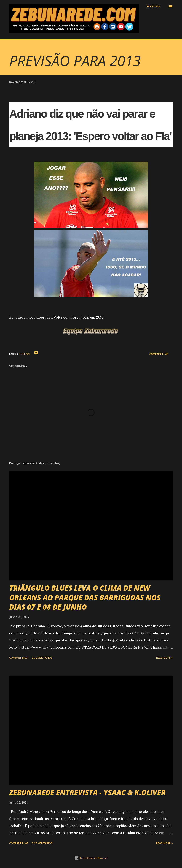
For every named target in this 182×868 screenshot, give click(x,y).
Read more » (164, 658)
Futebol (25, 354)
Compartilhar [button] (159, 354)
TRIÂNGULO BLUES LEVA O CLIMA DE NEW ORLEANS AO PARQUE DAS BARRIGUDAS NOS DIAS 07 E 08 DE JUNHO (85, 597)
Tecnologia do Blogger (91, 858)
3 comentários (42, 658)
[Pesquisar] (153, 6)
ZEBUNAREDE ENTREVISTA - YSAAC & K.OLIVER (87, 792)
